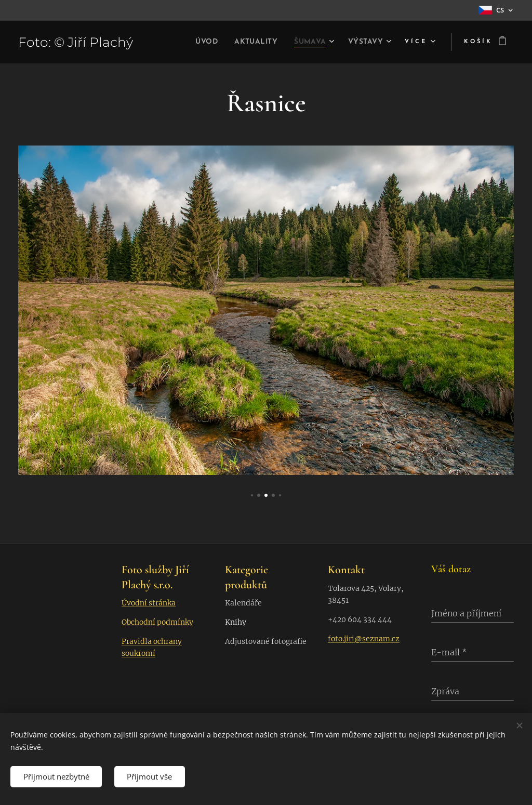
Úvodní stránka (149, 603)
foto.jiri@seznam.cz (364, 639)
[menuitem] (190, 42)
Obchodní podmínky (157, 622)
